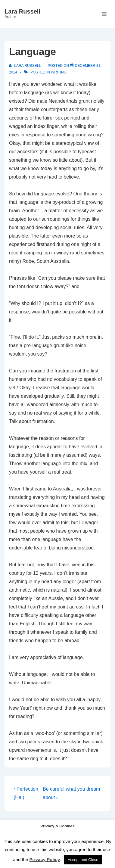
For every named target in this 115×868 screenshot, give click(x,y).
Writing (59, 72)
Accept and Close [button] (83, 860)
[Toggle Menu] (104, 14)
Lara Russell (22, 11)
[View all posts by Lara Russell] (25, 66)
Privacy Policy (45, 859)
